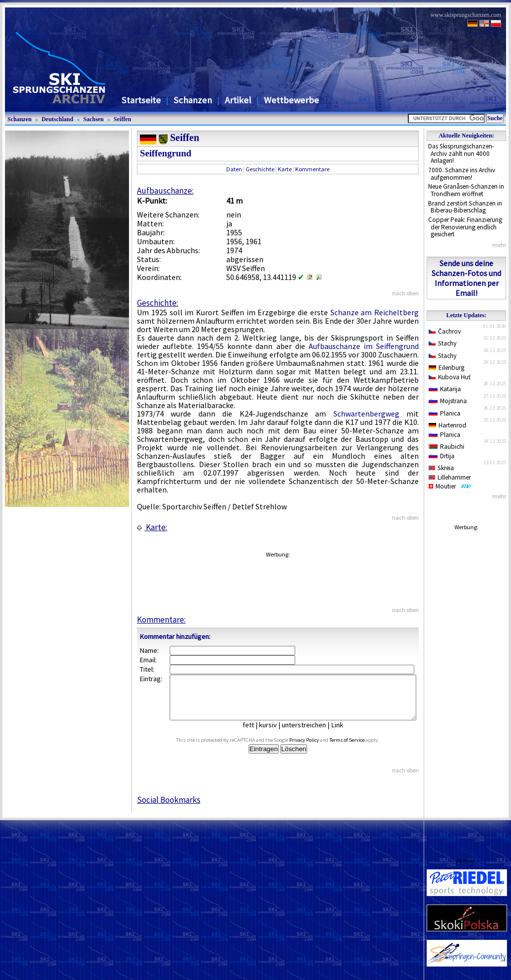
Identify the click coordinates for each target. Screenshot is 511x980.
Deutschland (58, 119)
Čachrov (445, 331)
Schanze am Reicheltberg (375, 312)
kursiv (275, 734)
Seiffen (122, 119)
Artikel (238, 100)
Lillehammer (450, 477)
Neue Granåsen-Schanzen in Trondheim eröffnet (466, 190)
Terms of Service (358, 749)
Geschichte (260, 169)
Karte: (152, 527)
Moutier (450, 486)
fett (256, 734)
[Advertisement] (277, 578)
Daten (234, 169)
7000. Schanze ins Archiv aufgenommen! (462, 174)
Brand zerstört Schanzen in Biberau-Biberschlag (465, 207)
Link (345, 734)
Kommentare (312, 169)
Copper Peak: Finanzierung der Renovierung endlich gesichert (465, 227)
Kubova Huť (450, 377)
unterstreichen (311, 734)
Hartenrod (447, 425)
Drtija (442, 456)
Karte (285, 169)
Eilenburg (447, 368)
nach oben (405, 293)
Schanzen (193, 100)
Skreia (441, 468)
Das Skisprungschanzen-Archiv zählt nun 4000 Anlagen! (461, 153)
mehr (499, 245)
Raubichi (447, 447)
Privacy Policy (316, 749)
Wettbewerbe (291, 100)
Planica (445, 413)
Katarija (445, 389)
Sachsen (94, 119)
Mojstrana (448, 401)
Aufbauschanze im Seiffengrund (364, 346)
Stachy (443, 343)
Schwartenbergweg (366, 414)
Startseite (141, 100)
